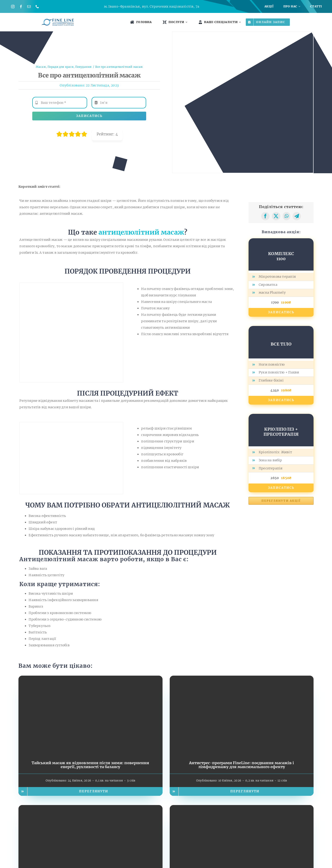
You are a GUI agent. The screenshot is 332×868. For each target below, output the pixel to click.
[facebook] (21, 7)
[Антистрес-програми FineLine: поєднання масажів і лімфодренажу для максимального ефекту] (242, 679)
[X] (276, 216)
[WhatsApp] (286, 216)
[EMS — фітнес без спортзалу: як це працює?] (90, 808)
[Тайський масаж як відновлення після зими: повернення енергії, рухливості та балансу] (90, 679)
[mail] (29, 7)
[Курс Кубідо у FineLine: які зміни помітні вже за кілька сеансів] (242, 808)
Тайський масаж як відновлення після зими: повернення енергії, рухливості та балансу (90, 765)
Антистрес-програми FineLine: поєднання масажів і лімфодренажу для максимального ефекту (242, 765)
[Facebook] (265, 216)
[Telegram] (297, 216)
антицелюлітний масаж (141, 232)
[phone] (37, 7)
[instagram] (13, 7)
